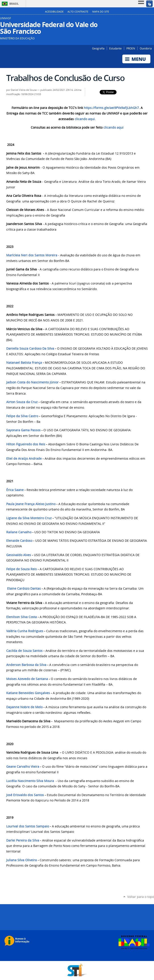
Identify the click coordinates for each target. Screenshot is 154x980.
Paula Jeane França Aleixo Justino (31, 504)
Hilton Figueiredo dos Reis (26, 444)
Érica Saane (15, 490)
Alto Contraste (78, 12)
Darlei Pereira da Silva (23, 840)
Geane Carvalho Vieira (23, 767)
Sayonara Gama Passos (23, 430)
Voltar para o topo (141, 897)
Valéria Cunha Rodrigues (25, 631)
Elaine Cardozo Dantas (24, 589)
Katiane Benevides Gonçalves (28, 693)
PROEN (131, 48)
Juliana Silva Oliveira (22, 860)
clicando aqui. (85, 119)
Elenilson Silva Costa (22, 617)
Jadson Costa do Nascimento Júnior (32, 382)
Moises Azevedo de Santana (27, 679)
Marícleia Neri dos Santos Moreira (32, 255)
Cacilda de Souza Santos (25, 651)
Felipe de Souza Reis (22, 569)
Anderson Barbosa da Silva (26, 665)
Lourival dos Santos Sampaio (28, 826)
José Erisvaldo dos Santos (25, 795)
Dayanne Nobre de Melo (24, 707)
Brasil (14, 4)
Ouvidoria (146, 48)
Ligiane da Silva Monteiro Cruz (29, 518)
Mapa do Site (101, 12)
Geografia (98, 48)
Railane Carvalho (19, 532)
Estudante (115, 48)
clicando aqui (113, 128)
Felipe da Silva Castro (22, 416)
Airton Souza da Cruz (22, 402)
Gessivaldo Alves (19, 555)
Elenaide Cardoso (19, 541)
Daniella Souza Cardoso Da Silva (30, 349)
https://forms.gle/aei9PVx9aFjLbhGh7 (111, 108)
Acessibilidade (54, 12)
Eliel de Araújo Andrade (24, 459)
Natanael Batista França (24, 363)
